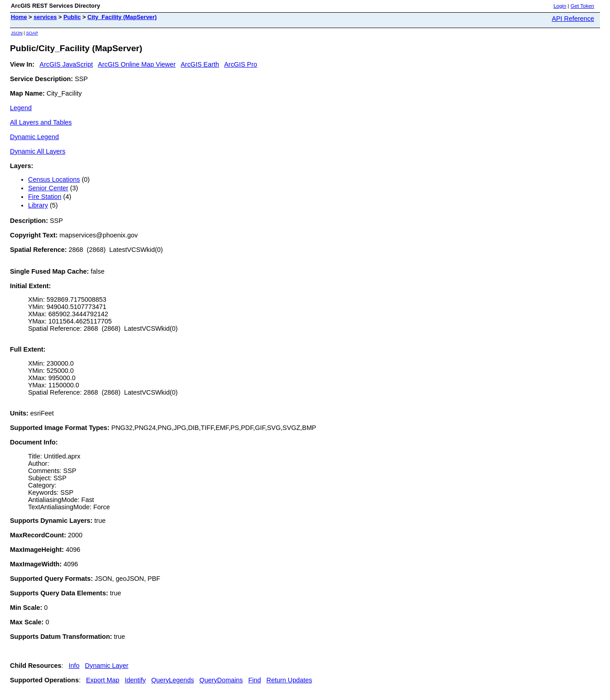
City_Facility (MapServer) (122, 17)
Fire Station (45, 197)
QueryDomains (221, 680)
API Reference (573, 19)
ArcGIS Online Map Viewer (137, 64)
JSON (17, 33)
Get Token (582, 6)
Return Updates (289, 680)
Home (19, 17)
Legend (21, 108)
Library (38, 205)
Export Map (103, 680)
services (45, 17)
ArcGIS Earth (200, 64)
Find (255, 680)
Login (560, 6)
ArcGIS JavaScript (66, 64)
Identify (135, 680)
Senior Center (48, 188)
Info (74, 666)
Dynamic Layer (107, 666)
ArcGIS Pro (241, 64)
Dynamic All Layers (38, 151)
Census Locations (54, 179)
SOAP (32, 33)
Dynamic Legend (34, 137)
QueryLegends (173, 680)
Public (72, 17)
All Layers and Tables (41, 122)
